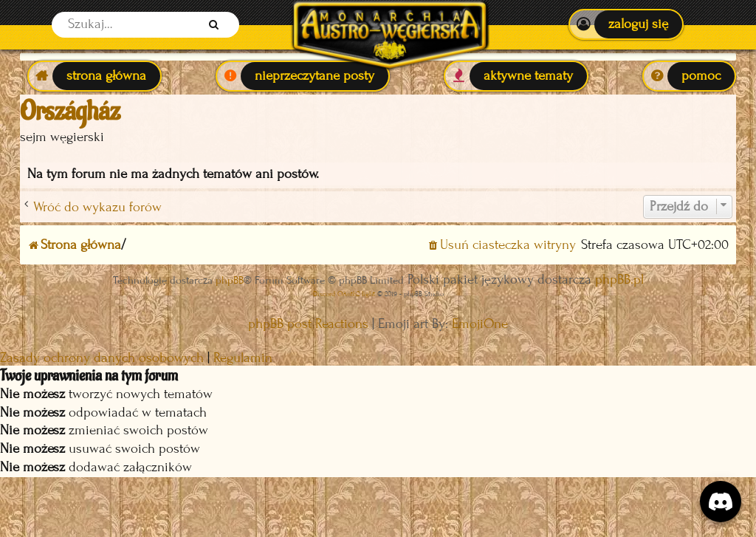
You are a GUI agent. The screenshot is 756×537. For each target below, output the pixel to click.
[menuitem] (626, 24)
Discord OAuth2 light (344, 294)
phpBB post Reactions (308, 324)
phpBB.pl (619, 280)
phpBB (230, 280)
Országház (70, 112)
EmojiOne (480, 324)
